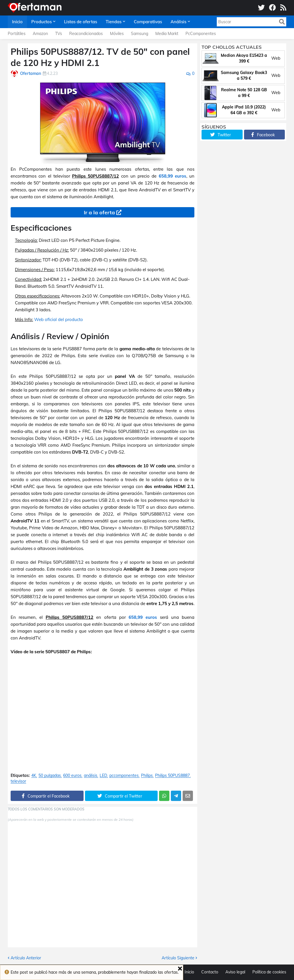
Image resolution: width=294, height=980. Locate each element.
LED (103, 776)
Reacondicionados (86, 34)
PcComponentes (201, 34)
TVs (59, 34)
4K (34, 776)
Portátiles (17, 34)
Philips (147, 776)
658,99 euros (173, 176)
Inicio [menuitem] (17, 22)
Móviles (117, 34)
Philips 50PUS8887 (172, 776)
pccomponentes (124, 776)
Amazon (40, 34)
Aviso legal (235, 972)
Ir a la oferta (99, 212)
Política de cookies (269, 972)
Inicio (189, 972)
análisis (91, 776)
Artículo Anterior (26, 958)
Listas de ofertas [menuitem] (81, 22)
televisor (18, 781)
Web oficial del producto (59, 319)
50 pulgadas (50, 776)
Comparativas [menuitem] (148, 22)
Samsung (140, 34)
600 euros (72, 776)
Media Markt (167, 34)
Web (276, 58)
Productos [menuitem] (41, 22)
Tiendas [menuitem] (114, 22)
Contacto (210, 972)
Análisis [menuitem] (178, 22)
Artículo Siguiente (178, 958)
